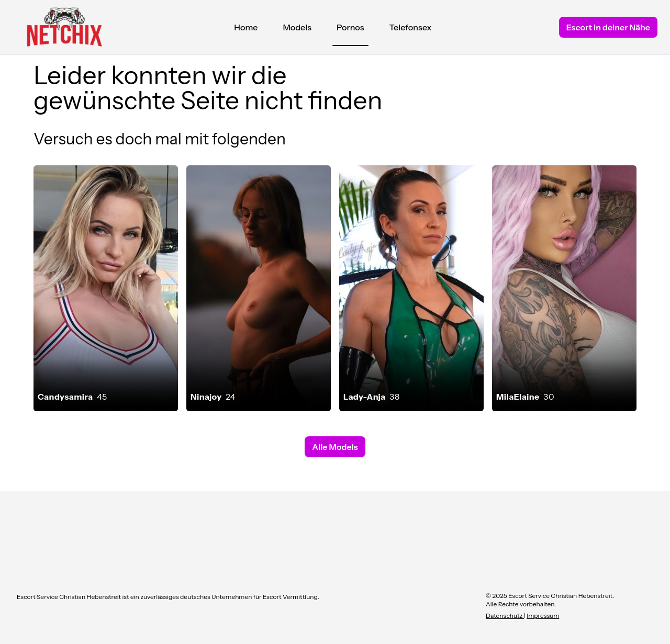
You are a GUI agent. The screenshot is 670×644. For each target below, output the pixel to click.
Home (246, 27)
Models (297, 27)
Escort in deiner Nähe (608, 27)
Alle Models (335, 447)
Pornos (350, 30)
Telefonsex (411, 27)
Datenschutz (505, 615)
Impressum (543, 615)
